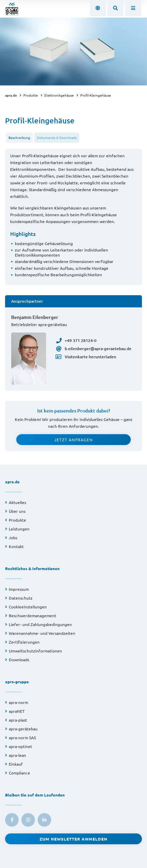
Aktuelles (17, 502)
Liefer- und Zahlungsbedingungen (40, 624)
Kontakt (16, 546)
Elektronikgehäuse (59, 95)
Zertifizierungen (24, 642)
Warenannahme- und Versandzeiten (42, 633)
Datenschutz (21, 598)
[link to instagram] (28, 820)
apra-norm (18, 702)
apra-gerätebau (23, 729)
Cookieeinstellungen (28, 607)
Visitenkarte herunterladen (86, 357)
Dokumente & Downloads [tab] (57, 137)
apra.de (11, 95)
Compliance (19, 773)
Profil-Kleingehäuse (96, 95)
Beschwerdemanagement (33, 615)
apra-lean (17, 755)
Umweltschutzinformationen (35, 651)
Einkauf (16, 764)
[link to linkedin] (44, 820)
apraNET (17, 711)
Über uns (17, 511)
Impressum (19, 589)
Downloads (19, 660)
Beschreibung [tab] (19, 137)
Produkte (31, 95)
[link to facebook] (12, 820)
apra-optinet (20, 746)
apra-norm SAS (22, 738)
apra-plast (18, 720)
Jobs (13, 538)
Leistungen (19, 529)
